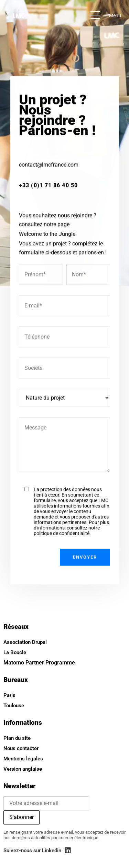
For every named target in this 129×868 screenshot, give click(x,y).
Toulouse (14, 706)
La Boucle (15, 652)
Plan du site (17, 738)
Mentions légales (23, 759)
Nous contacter (21, 748)
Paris (9, 695)
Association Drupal (25, 642)
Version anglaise (23, 769)
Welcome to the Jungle (47, 250)
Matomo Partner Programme (39, 663)
